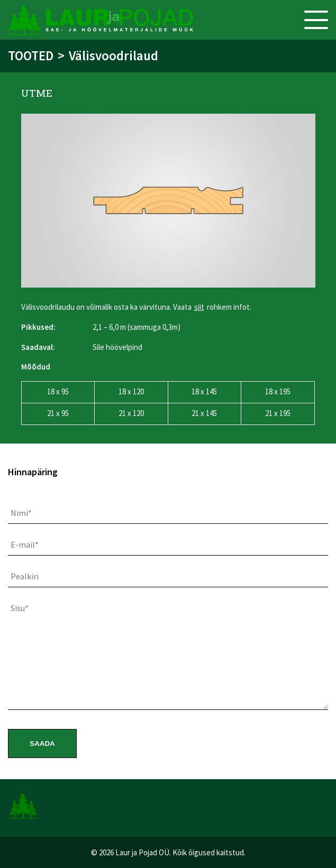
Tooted (31, 56)
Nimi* (21, 513)
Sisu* (20, 608)
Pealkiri (25, 576)
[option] (168, 201)
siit (199, 307)
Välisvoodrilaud (113, 56)
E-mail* (25, 544)
